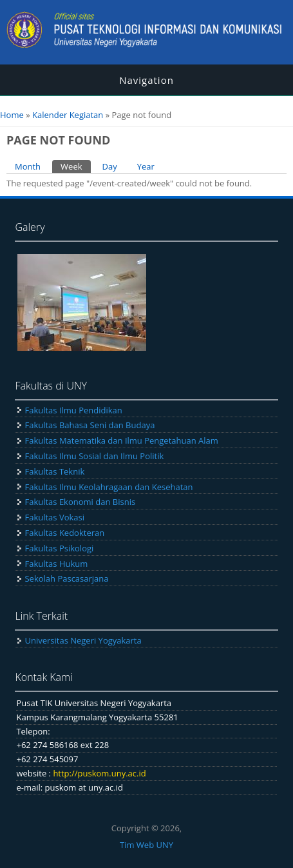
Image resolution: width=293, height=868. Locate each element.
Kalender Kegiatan (68, 115)
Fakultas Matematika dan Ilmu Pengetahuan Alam (121, 440)
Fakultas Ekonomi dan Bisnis (80, 502)
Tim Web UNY (146, 845)
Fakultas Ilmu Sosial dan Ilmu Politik (94, 456)
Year (146, 166)
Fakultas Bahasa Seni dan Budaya (90, 425)
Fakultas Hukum (56, 564)
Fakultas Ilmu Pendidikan (73, 410)
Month (28, 166)
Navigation (146, 80)
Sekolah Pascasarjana (66, 578)
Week (75, 166)
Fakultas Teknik (54, 471)
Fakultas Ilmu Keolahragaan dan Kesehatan (109, 487)
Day (110, 166)
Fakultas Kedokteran (64, 533)
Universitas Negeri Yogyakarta (83, 640)
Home (12, 115)
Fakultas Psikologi (59, 548)
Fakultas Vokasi (54, 517)
